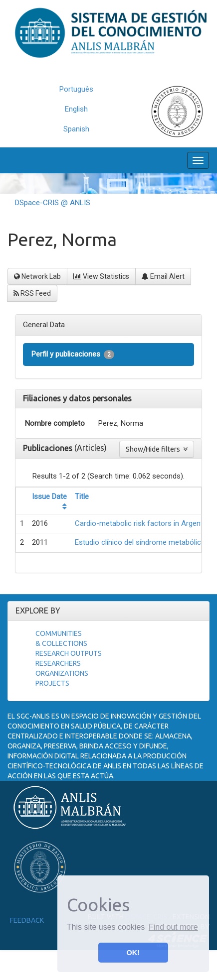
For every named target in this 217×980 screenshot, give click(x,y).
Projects (52, 683)
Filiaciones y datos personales (77, 398)
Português (76, 89)
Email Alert (163, 276)
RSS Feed (32, 293)
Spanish (76, 129)
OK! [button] (133, 953)
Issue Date (49, 496)
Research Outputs (69, 653)
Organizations (62, 673)
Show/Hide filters (157, 449)
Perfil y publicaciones (73, 354)
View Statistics (101, 276)
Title (82, 496)
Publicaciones (49, 448)
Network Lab (37, 276)
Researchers (58, 663)
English (76, 109)
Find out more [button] (173, 927)
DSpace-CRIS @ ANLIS (53, 203)
